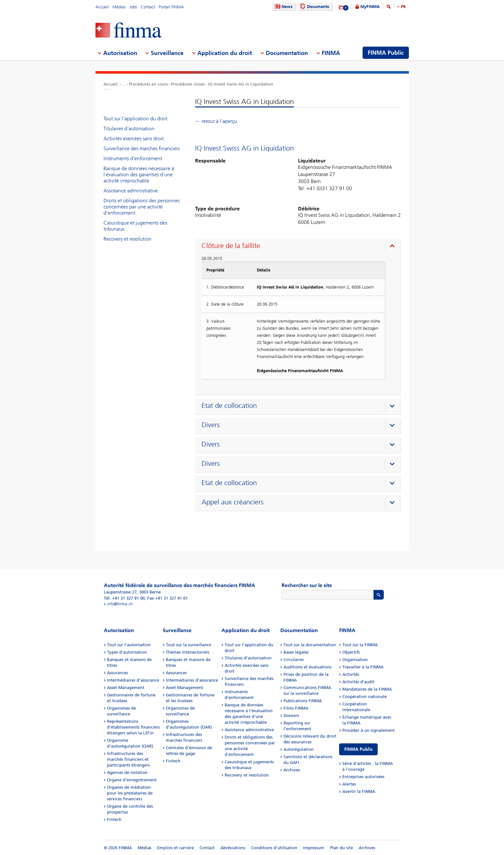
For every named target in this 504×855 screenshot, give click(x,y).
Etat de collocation (229, 406)
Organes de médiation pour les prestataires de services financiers (130, 793)
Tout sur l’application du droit (135, 119)
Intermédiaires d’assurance (133, 680)
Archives (292, 770)
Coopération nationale (364, 697)
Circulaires (294, 660)
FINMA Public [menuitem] (386, 53)
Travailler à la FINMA (363, 667)
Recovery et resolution (127, 239)
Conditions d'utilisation (274, 848)
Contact (148, 7)
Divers (211, 425)
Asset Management (126, 688)
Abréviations (233, 848)
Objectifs (351, 652)
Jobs (133, 7)
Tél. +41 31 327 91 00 (124, 598)
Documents (314, 7)
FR (403, 7)
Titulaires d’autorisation (129, 129)
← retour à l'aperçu (216, 121)
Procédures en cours (148, 84)
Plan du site (342, 848)
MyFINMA (370, 7)
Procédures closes (188, 84)
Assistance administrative (131, 191)
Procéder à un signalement (369, 730)
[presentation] (299, 247)
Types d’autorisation (127, 652)
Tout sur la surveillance (189, 645)
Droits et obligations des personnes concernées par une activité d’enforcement (142, 207)
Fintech (114, 819)
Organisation (355, 660)
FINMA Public (358, 749)
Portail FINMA (171, 7)
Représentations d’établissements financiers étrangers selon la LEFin (133, 727)
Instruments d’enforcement (133, 158)
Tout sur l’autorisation (129, 645)
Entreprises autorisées (363, 777)
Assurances (117, 673)
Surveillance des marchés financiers (142, 148)
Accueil (102, 7)
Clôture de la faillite (231, 246)
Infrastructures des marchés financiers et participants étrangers (128, 759)
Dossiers (291, 716)
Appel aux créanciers (233, 502)
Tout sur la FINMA (360, 645)
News (283, 7)
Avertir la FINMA (359, 791)
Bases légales (296, 652)
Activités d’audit (358, 682)
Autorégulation (299, 749)
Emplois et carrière (175, 848)
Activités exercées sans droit (134, 138)
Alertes (349, 784)
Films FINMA (296, 708)
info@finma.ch (120, 604)
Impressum (314, 848)
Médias (119, 7)
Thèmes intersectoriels (188, 652)
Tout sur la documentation (310, 645)
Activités (351, 674)
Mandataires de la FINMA (367, 689)
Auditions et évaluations (307, 667)
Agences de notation (127, 772)
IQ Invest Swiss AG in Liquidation (241, 84)
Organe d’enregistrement (132, 780)
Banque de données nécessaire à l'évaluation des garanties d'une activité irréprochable (139, 175)
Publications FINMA (303, 701)
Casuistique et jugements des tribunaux (135, 226)
